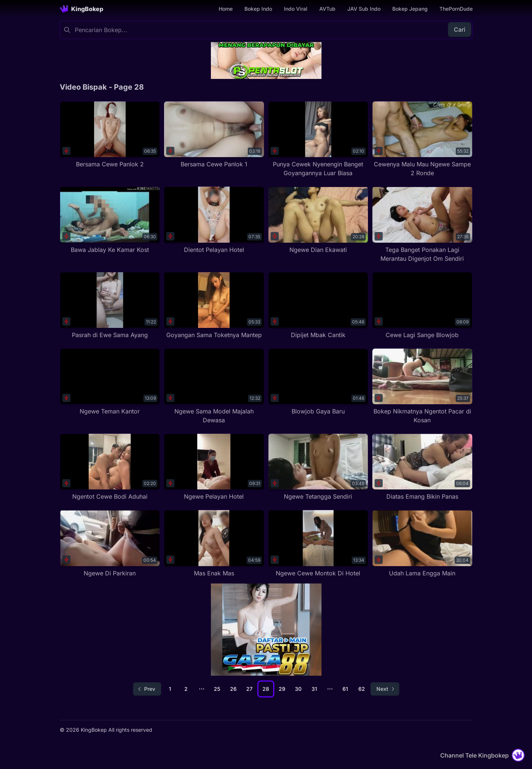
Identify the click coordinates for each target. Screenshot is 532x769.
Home (226, 9)
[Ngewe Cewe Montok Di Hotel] (318, 543)
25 (217, 689)
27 (249, 689)
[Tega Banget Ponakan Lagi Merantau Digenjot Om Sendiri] (422, 224)
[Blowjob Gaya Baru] (318, 382)
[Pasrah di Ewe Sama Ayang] (110, 306)
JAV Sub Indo (364, 9)
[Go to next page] (385, 689)
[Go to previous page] (147, 689)
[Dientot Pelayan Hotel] (214, 220)
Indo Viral (296, 9)
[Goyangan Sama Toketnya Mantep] (214, 306)
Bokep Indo (258, 9)
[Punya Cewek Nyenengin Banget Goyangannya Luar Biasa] (318, 139)
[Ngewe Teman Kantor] (110, 382)
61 (345, 689)
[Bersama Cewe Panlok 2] (110, 135)
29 (282, 689)
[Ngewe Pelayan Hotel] (214, 467)
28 (266, 689)
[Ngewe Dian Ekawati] (318, 220)
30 (298, 689)
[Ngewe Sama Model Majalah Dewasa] (214, 386)
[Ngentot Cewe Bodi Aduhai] (110, 467)
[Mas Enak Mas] (214, 543)
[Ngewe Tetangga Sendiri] (318, 467)
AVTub (327, 9)
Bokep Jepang (410, 9)
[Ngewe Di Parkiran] (110, 543)
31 (314, 689)
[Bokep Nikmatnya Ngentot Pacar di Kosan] (422, 386)
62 (362, 689)
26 (233, 689)
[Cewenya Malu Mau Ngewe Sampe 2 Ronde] (422, 139)
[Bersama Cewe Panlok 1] (214, 135)
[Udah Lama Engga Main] (422, 543)
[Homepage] (81, 9)
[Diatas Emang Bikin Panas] (422, 467)
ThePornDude (456, 9)
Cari (460, 30)
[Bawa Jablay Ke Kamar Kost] (110, 220)
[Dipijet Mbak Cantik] (318, 306)
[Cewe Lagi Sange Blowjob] (422, 306)
